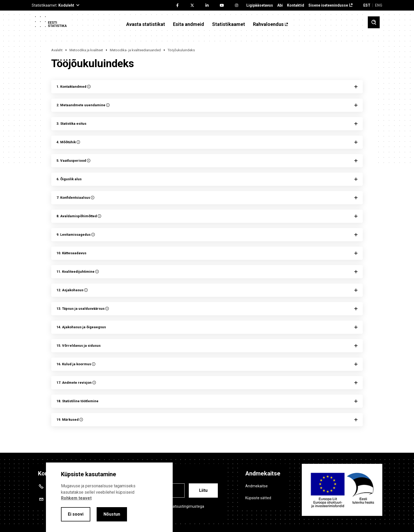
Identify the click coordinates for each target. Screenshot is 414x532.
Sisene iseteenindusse (328, 5)
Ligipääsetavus (260, 5)
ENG (379, 5)
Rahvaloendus (268, 24)
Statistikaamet (229, 24)
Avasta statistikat (146, 24)
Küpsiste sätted (258, 498)
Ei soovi (76, 514)
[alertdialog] (109, 497)
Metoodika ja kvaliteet (86, 50)
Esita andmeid (189, 24)
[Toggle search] (374, 22)
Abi (280, 5)
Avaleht (57, 50)
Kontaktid (296, 5)
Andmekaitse (257, 486)
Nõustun (112, 514)
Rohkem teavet (76, 498)
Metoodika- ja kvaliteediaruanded (135, 50)
